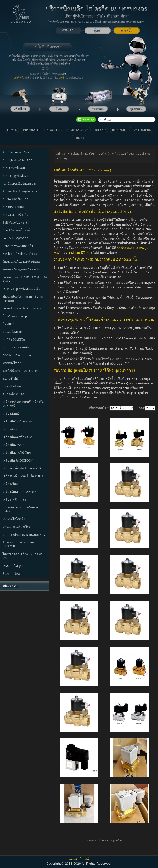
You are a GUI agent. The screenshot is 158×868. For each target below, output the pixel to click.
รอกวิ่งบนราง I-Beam (17, 355)
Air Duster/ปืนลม (14, 168)
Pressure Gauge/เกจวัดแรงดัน (22, 269)
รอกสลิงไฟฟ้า (12, 363)
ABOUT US (54, 130)
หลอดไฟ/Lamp (12, 386)
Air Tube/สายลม (13, 207)
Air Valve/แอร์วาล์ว (15, 215)
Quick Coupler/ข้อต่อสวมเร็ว (21, 289)
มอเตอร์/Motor (12, 332)
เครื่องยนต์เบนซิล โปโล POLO (23, 476)
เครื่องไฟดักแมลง (14, 499)
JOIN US (79, 138)
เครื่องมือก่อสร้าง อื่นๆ (18, 437)
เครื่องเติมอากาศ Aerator (19, 492)
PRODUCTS (32, 130)
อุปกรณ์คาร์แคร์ (14, 394)
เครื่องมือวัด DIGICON (18, 460)
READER (119, 130)
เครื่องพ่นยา (11, 429)
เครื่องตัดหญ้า (12, 414)
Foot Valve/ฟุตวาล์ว (15, 238)
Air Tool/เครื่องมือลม (17, 199)
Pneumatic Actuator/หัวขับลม (21, 261)
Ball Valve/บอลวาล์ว (16, 222)
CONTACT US (79, 130)
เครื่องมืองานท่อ (14, 445)
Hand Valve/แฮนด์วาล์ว (18, 246)
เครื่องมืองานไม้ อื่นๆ (17, 453)
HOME (12, 130)
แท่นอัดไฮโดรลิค (14, 519)
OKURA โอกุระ (13, 566)
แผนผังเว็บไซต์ (79, 859)
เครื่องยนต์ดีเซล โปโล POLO (22, 468)
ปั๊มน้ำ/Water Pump (15, 316)
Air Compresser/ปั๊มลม (17, 152)
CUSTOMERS (141, 130)
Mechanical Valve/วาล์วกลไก (21, 254)
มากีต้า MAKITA (14, 339)
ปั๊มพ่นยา (8, 324)
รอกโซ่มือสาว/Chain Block (20, 371)
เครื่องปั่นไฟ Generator (17, 421)
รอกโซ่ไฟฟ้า (11, 379)
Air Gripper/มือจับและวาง (20, 183)
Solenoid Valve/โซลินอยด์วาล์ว (23, 308)
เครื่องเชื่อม (10, 484)
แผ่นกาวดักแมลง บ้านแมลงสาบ (24, 535)
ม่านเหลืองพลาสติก (16, 347)
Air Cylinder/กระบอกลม (19, 160)
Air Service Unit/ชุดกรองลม (21, 191)
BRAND (100, 130)
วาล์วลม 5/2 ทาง (80, 253)
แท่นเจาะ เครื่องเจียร (16, 527)
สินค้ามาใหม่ (11, 574)
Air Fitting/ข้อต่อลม (16, 176)
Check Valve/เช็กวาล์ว (17, 230)
